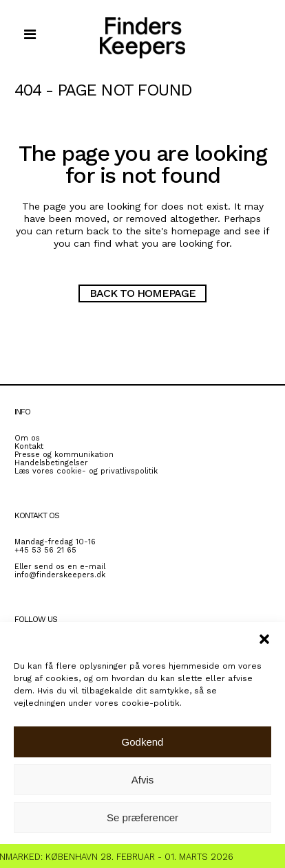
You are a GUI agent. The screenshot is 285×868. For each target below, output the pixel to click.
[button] (264, 639)
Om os (27, 438)
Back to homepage (142, 293)
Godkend (143, 742)
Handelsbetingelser (51, 463)
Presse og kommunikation (64, 455)
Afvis (143, 780)
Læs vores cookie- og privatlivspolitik (86, 471)
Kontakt (29, 446)
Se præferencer (142, 817)
